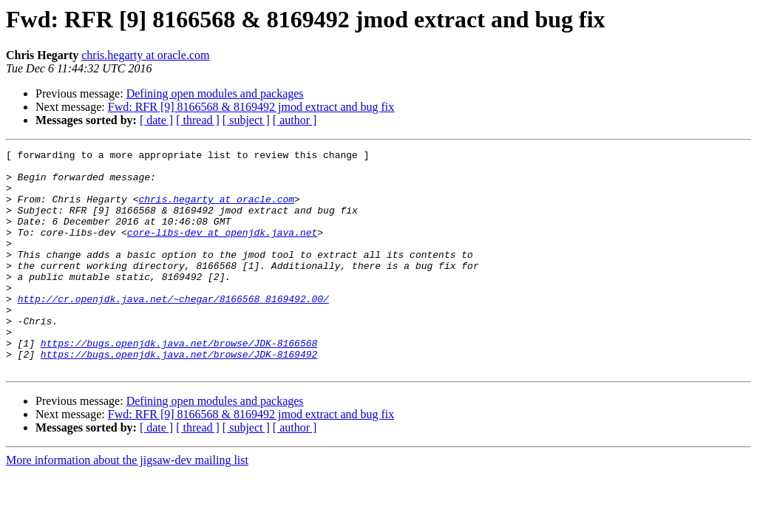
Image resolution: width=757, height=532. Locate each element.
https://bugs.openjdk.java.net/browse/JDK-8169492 (179, 396)
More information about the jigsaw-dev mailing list (127, 504)
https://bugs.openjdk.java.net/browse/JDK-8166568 (179, 383)
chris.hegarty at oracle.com (145, 55)
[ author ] (295, 120)
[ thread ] (198, 120)
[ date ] (156, 120)
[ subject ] (246, 120)
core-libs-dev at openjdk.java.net (222, 250)
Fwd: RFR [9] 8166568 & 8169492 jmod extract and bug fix (251, 107)
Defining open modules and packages (215, 93)
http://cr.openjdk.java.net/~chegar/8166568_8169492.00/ (173, 330)
